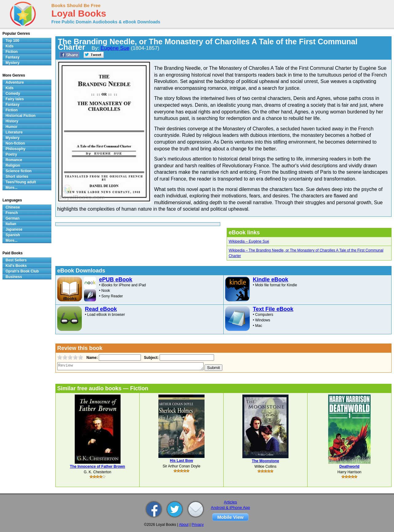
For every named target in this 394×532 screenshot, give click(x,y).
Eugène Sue (115, 48)
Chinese (13, 207)
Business (14, 277)
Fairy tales (15, 99)
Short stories (17, 177)
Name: (92, 358)
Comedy (13, 93)
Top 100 (12, 41)
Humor (12, 127)
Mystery (12, 63)
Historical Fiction (20, 116)
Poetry (11, 154)
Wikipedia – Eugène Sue (249, 241)
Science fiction (19, 171)
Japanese (14, 229)
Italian (11, 224)
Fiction (12, 52)
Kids (10, 46)
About (184, 525)
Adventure (15, 82)
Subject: (151, 358)
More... (12, 188)
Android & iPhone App (231, 508)
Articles (231, 502)
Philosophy (16, 149)
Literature (14, 132)
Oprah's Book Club (22, 271)
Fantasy (12, 57)
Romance (14, 160)
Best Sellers (16, 260)
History (12, 121)
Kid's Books (16, 266)
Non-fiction (15, 143)
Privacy (198, 525)
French (12, 213)
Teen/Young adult (21, 182)
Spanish (13, 235)
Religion (13, 165)
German (12, 218)
